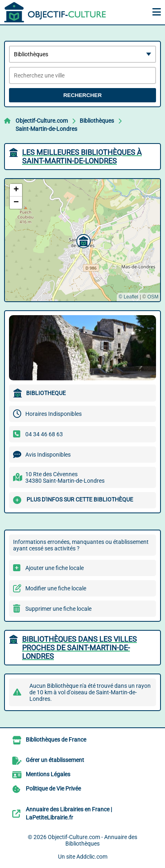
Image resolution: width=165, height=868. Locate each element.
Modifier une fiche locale (56, 588)
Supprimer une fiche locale (58, 609)
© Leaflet (128, 297)
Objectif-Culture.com (42, 121)
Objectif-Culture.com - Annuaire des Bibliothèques (93, 840)
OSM (153, 297)
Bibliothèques (97, 121)
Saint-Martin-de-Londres (46, 129)
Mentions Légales (48, 774)
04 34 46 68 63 (44, 434)
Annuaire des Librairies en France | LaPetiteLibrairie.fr (69, 813)
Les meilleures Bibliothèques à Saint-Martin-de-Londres (82, 157)
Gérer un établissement (55, 760)
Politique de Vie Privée (53, 788)
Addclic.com (92, 857)
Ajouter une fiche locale (55, 568)
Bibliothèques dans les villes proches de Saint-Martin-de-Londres (79, 648)
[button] (82, 240)
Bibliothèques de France (56, 740)
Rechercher (82, 95)
